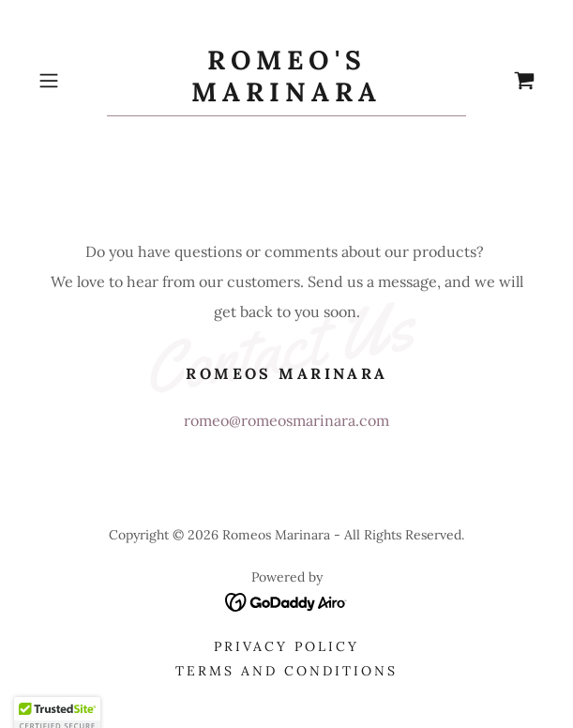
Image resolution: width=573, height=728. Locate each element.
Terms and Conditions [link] (286, 671)
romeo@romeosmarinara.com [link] (286, 420)
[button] (68, 81)
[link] (286, 81)
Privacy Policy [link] (286, 646)
